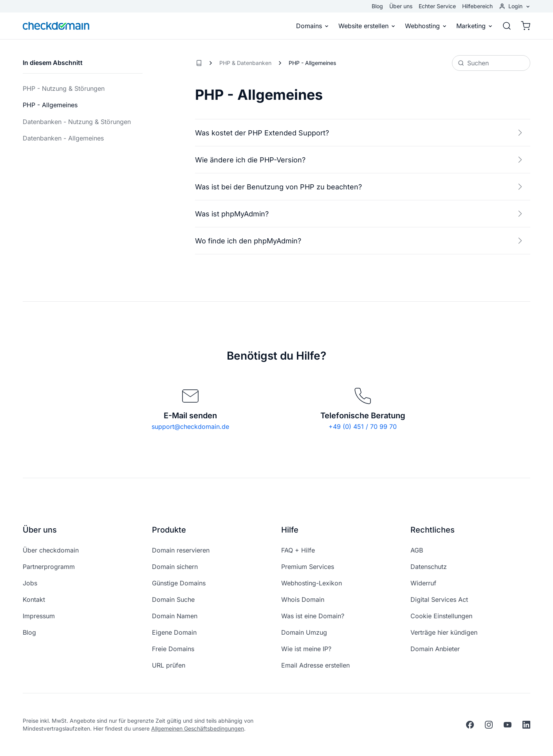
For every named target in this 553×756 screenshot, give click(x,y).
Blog (377, 6)
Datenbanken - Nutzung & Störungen (77, 122)
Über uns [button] (40, 530)
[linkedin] (526, 725)
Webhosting (426, 26)
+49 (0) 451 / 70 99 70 (363, 427)
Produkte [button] (169, 530)
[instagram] (489, 725)
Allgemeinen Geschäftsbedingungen (198, 728)
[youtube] (508, 725)
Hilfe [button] (290, 530)
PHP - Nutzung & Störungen (64, 88)
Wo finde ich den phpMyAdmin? (360, 241)
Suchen (473, 63)
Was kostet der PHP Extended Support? (360, 133)
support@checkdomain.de (190, 427)
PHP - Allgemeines (50, 105)
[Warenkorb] (523, 26)
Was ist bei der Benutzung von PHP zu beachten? (360, 187)
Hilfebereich (477, 6)
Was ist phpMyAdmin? (360, 214)
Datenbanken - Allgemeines (63, 138)
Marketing (474, 26)
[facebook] (470, 725)
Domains (313, 26)
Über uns (401, 6)
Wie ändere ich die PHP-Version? (360, 160)
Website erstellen (367, 26)
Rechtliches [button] (433, 530)
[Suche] (507, 26)
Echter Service (437, 6)
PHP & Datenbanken (245, 63)
